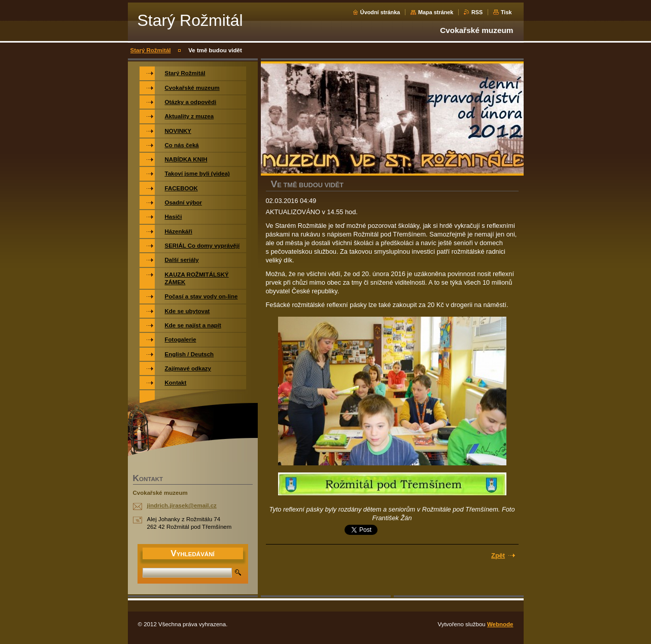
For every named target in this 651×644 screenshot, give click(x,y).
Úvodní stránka (380, 12)
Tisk (506, 12)
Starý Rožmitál (151, 50)
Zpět (498, 555)
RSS (477, 12)
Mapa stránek (436, 12)
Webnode (500, 624)
